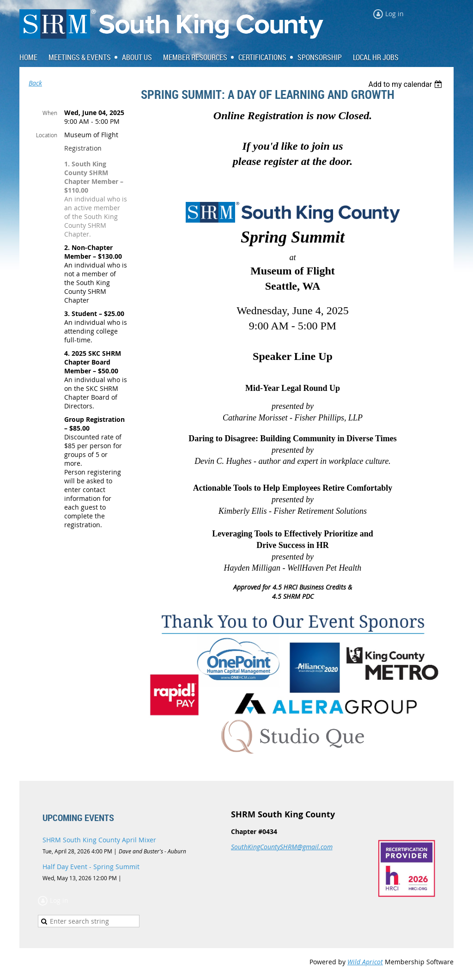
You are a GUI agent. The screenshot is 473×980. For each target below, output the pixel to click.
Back (35, 83)
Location (47, 135)
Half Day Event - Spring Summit (91, 867)
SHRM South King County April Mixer (99, 840)
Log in (394, 14)
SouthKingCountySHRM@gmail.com (282, 847)
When (50, 113)
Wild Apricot (365, 962)
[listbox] (406, 84)
